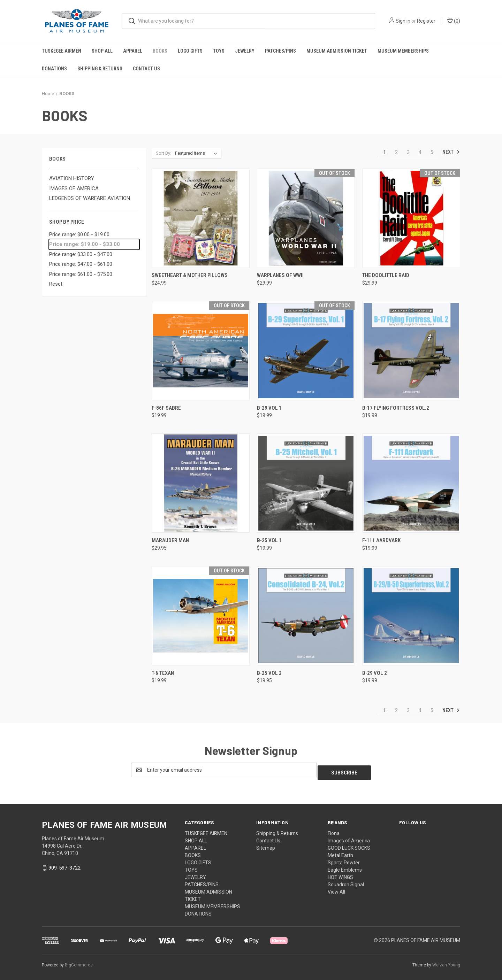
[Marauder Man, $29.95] (201, 483)
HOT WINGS (340, 874)
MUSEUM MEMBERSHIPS (403, 51)
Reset (56, 284)
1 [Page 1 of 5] (385, 152)
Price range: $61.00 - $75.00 (81, 274)
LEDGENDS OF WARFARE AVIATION (90, 198)
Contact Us (146, 69)
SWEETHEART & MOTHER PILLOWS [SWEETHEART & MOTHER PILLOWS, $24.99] (190, 275)
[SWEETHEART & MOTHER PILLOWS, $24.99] (201, 218)
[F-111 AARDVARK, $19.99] (411, 483)
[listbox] (197, 153)
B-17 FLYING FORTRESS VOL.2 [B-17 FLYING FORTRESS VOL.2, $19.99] (396, 408)
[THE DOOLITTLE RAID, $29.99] (411, 218)
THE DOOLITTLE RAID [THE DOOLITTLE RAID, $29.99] (386, 275)
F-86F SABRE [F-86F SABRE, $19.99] (166, 408)
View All (336, 889)
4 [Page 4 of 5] (420, 152)
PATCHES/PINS (280, 51)
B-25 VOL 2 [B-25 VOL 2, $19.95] (269, 673)
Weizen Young (446, 962)
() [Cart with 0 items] (454, 21)
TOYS (219, 51)
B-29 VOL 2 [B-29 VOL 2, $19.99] (375, 673)
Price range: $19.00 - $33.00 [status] (85, 244)
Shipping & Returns (100, 69)
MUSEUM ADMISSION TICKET (337, 51)
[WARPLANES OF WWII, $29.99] (306, 218)
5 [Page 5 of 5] (432, 152)
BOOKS (160, 51)
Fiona (334, 831)
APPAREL (133, 51)
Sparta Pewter (344, 860)
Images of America (349, 838)
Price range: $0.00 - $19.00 (79, 234)
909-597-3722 (64, 865)
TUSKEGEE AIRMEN (62, 51)
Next (451, 152)
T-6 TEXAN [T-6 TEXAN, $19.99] (163, 673)
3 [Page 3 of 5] (408, 152)
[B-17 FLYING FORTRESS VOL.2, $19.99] (411, 351)
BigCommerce (79, 962)
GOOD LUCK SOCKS (349, 845)
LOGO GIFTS (190, 51)
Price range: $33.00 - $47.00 (81, 254)
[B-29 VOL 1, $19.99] (306, 351)
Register (426, 21)
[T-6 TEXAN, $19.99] (201, 616)
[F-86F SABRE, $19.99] (201, 351)
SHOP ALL (102, 51)
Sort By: (163, 153)
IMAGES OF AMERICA (74, 188)
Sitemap (266, 845)
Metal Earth (340, 852)
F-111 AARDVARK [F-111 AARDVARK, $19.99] (381, 540)
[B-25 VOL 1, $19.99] (306, 483)
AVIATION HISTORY (72, 178)
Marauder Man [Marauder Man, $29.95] (170, 540)
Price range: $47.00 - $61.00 (81, 264)
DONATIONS (54, 69)
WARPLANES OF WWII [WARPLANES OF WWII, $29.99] (280, 275)
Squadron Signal (346, 882)
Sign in (403, 21)
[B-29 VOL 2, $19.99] (411, 616)
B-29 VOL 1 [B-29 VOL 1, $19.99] (269, 408)
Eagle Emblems (345, 867)
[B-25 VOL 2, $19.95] (306, 616)
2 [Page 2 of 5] (396, 152)
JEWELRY (245, 51)
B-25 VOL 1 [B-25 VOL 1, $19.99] (269, 540)
